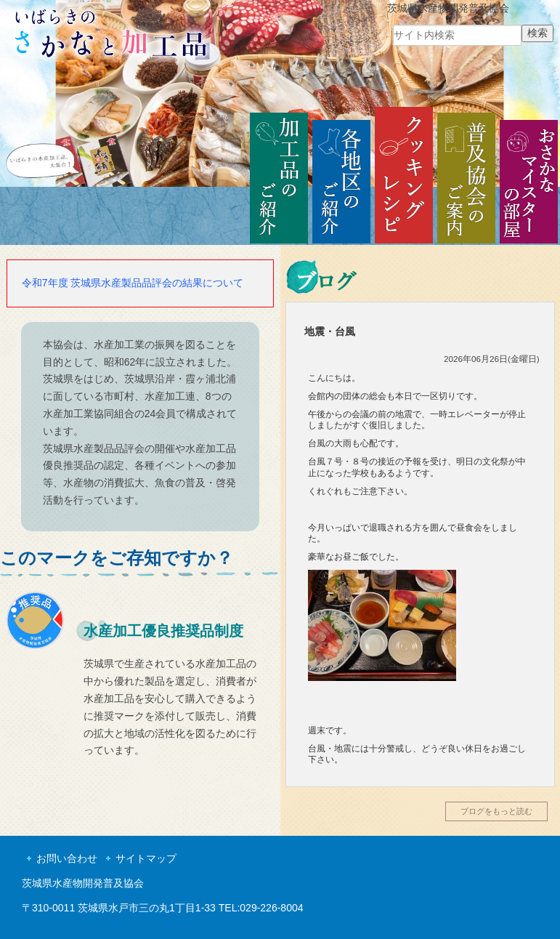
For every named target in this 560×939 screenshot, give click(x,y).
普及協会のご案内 (466, 176)
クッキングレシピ (404, 176)
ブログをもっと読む (496, 811)
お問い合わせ (67, 858)
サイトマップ (146, 858)
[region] (280, 93)
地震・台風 (330, 331)
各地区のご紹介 (341, 176)
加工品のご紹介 (279, 176)
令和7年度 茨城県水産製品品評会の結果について (133, 283)
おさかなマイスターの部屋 (529, 176)
